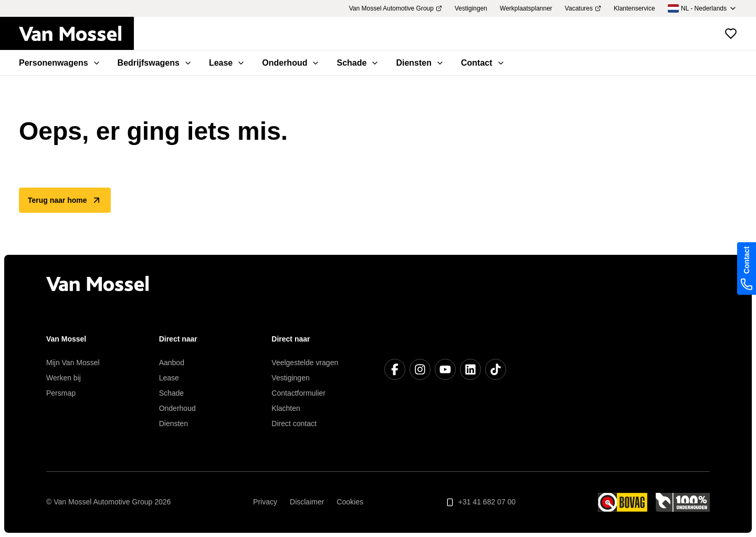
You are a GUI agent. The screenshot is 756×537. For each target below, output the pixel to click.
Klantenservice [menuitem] (634, 8)
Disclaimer (307, 502)
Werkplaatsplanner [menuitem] (526, 8)
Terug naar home (65, 200)
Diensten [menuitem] (420, 63)
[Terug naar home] (76, 34)
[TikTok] (496, 369)
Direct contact (294, 424)
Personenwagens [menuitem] (60, 63)
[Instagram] (420, 369)
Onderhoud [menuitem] (291, 63)
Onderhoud (177, 408)
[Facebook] (395, 369)
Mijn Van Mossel (73, 363)
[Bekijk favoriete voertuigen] (731, 34)
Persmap (61, 393)
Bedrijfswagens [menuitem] (155, 63)
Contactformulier (298, 393)
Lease (169, 378)
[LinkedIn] (470, 369)
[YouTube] (445, 369)
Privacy (265, 502)
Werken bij (64, 378)
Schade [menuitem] (358, 63)
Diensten (174, 424)
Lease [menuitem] (227, 63)
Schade (171, 393)
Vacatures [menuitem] (583, 8)
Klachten (286, 408)
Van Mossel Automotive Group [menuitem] (396, 8)
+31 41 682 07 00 (481, 502)
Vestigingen (290, 378)
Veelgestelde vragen (305, 363)
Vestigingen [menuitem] (471, 8)
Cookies (350, 502)
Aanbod (172, 363)
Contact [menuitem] (483, 63)
